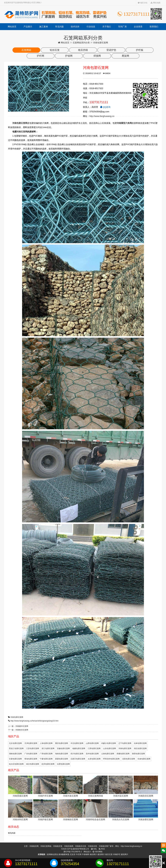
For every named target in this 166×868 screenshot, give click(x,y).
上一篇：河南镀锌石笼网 (18, 726)
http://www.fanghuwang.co (102, 116)
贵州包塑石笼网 (92, 754)
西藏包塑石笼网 (123, 754)
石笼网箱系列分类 (81, 43)
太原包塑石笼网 (94, 759)
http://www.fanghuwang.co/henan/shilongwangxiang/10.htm (34, 721)
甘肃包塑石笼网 (15, 759)
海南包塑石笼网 (62, 754)
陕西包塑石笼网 (138, 754)
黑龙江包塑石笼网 (16, 748)
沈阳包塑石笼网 (129, 759)
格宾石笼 (109, 854)
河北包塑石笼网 (77, 743)
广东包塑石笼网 (31, 754)
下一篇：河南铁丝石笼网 (18, 730)
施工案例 (44, 27)
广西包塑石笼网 (46, 754)
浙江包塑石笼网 (48, 748)
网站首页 (12, 27)
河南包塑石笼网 (17, 717)
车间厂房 (122, 27)
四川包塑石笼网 (77, 754)
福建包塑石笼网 (79, 748)
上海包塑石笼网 (46, 743)
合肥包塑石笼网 (63, 764)
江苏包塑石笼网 (33, 748)
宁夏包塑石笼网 (46, 759)
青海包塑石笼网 (31, 759)
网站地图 (155, 3)
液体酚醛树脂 (64, 854)
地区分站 (143, 3)
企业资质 (138, 27)
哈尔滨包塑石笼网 (16, 764)
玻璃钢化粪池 (52, 854)
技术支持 (75, 27)
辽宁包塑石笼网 (125, 743)
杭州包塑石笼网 (48, 764)
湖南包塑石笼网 (15, 754)
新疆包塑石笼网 (62, 759)
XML (94, 849)
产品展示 (28, 27)
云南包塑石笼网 (108, 754)
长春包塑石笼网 (144, 759)
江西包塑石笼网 (94, 748)
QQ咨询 (105, 107)
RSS (102, 849)
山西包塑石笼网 (92, 743)
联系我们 (154, 27)
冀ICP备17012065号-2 (73, 852)
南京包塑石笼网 (33, 764)
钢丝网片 (93, 854)
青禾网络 (98, 852)
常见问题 (59, 27)
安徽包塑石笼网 (63, 748)
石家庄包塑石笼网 (78, 759)
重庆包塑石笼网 (62, 743)
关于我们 (107, 27)
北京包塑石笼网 (15, 743)
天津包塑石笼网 (31, 743)
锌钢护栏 (117, 854)
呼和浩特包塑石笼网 (111, 759)
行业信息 (91, 27)
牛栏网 (79, 854)
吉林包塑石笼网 (140, 743)
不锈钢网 (85, 854)
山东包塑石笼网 (109, 748)
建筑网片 (101, 854)
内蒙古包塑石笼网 (109, 743)
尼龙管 (73, 854)
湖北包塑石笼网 (140, 748)
